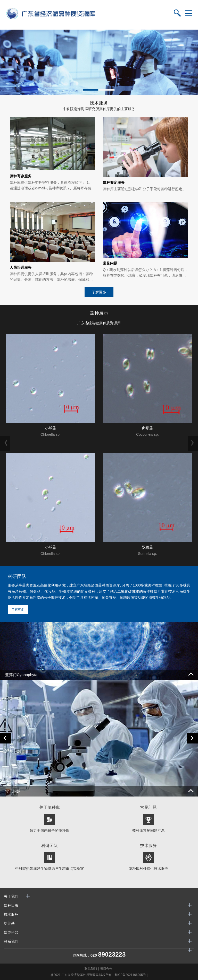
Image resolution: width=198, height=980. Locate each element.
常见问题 (13, 791)
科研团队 (17, 576)
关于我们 (11, 896)
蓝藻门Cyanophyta (21, 675)
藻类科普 (11, 932)
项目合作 (106, 969)
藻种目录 (11, 905)
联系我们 (11, 941)
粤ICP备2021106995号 (130, 975)
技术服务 (11, 914)
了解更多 (99, 292)
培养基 (9, 923)
